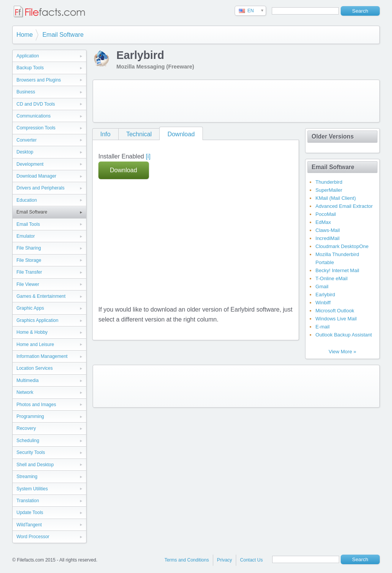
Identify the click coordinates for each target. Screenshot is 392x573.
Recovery (26, 428)
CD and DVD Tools (36, 104)
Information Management (42, 356)
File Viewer (28, 284)
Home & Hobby (32, 332)
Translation (28, 501)
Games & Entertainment (41, 296)
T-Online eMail (332, 278)
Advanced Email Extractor (344, 206)
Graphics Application (37, 320)
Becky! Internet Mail (337, 270)
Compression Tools (36, 128)
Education (27, 200)
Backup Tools (30, 68)
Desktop (25, 152)
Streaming (27, 477)
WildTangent (29, 525)
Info (105, 134)
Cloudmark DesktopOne (342, 246)
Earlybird (325, 295)
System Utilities (32, 489)
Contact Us (251, 560)
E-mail (323, 327)
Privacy (225, 560)
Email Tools (28, 224)
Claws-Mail (328, 230)
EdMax (323, 222)
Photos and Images (36, 405)
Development (30, 164)
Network (25, 392)
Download (181, 134)
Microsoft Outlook (335, 311)
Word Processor (33, 537)
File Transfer (29, 272)
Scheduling (28, 441)
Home (25, 35)
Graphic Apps (30, 308)
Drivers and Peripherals (40, 188)
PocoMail (326, 214)
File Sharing (29, 248)
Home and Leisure (35, 344)
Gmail (322, 286)
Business (26, 92)
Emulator (26, 236)
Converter (27, 140)
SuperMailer (329, 190)
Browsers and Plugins (39, 80)
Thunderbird (329, 182)
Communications (33, 116)
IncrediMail (327, 238)
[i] (148, 156)
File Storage (29, 260)
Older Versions (333, 136)
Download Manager (36, 176)
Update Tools (30, 513)
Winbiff (323, 303)
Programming (30, 416)
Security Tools (31, 452)
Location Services (35, 368)
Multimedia (28, 380)
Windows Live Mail (336, 319)
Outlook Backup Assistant (344, 335)
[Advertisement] (236, 101)
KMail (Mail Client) (336, 198)
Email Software (63, 35)
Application (28, 56)
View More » (342, 352)
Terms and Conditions (187, 560)
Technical (139, 134)
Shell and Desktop (35, 465)
